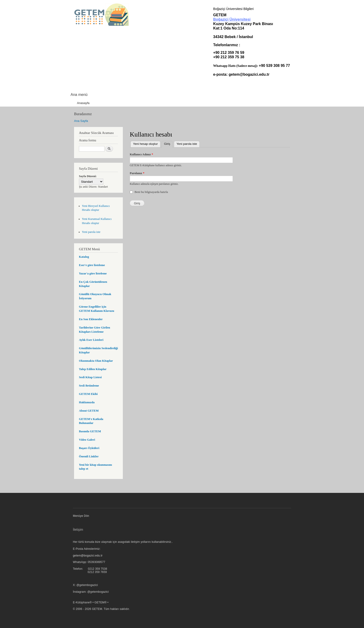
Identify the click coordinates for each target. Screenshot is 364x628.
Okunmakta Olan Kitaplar (96, 361)
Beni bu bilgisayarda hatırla (151, 192)
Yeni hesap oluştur (145, 144)
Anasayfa (83, 103)
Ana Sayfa (81, 121)
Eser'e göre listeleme (92, 265)
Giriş (169, 143)
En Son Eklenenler (91, 319)
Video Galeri (87, 440)
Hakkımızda (87, 402)
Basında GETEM (90, 431)
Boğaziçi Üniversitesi (232, 19)
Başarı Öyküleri (89, 448)
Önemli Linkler (89, 456)
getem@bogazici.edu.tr (249, 74)
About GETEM (89, 411)
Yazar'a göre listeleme (93, 273)
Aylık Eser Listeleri (91, 340)
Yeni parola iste (91, 232)
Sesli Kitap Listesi (90, 377)
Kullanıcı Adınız (141, 154)
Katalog (84, 257)
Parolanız (137, 173)
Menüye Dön (81, 516)
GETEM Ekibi (88, 394)
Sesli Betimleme (89, 386)
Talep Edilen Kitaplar (93, 369)
